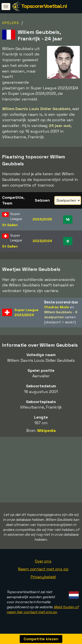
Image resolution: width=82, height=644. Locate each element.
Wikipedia (46, 430)
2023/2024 (42, 241)
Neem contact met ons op (43, 570)
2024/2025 (42, 219)
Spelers (11, 23)
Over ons (43, 562)
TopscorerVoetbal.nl (44, 6)
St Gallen (10, 225)
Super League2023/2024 (26, 312)
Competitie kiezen (41, 639)
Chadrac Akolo (57, 307)
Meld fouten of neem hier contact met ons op (43, 611)
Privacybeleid (43, 578)
